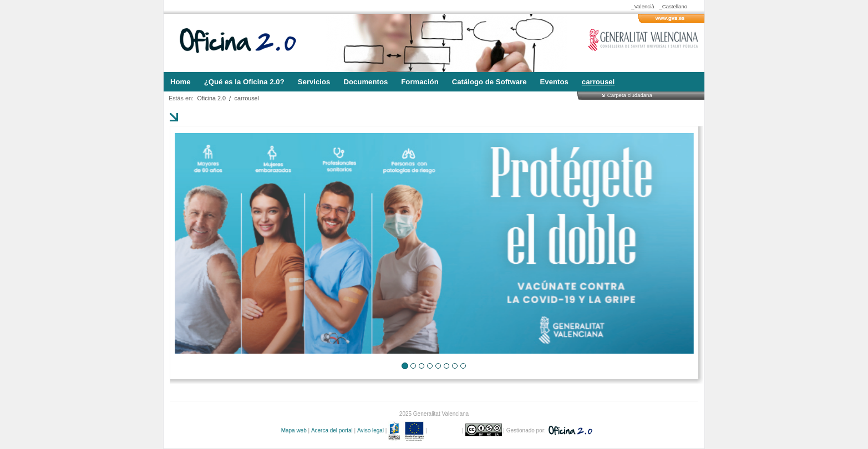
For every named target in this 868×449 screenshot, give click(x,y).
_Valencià (643, 6)
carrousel (247, 98)
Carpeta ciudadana (630, 95)
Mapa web (294, 430)
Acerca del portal (332, 430)
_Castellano (673, 6)
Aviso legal (370, 430)
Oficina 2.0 (211, 98)
